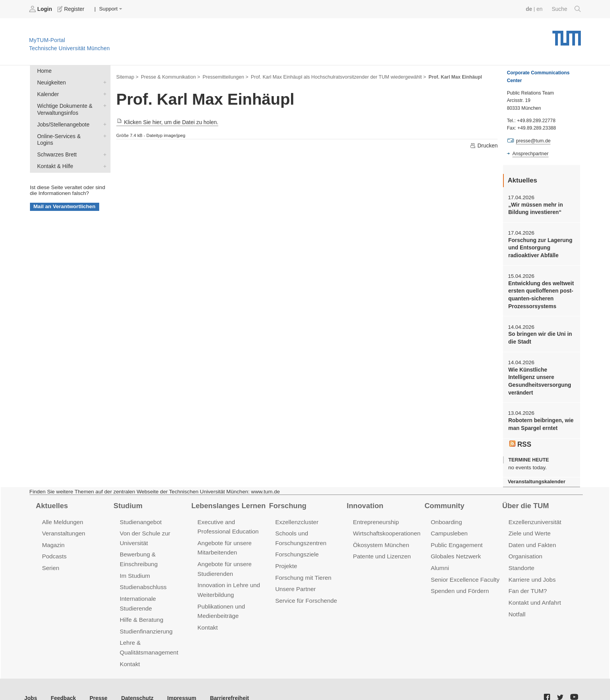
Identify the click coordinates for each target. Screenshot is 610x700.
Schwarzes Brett (103, 145)
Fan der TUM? (527, 585)
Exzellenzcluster (296, 517)
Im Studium (135, 569)
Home (44, 71)
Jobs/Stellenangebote (103, 123)
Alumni (440, 562)
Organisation (525, 551)
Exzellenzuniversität (534, 517)
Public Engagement (456, 539)
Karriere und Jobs (531, 573)
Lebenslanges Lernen (228, 501)
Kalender (103, 93)
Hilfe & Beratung (141, 603)
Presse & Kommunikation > (169, 76)
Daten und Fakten (532, 539)
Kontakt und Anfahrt (534, 596)
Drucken (484, 145)
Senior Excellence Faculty (464, 573)
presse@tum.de (533, 140)
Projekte (286, 560)
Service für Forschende (305, 594)
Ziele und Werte (529, 528)
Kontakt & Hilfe (103, 156)
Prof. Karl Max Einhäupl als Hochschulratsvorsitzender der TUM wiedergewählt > (333, 76)
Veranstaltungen (63, 528)
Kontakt (130, 646)
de (530, 9)
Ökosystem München (380, 539)
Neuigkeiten (103, 82)
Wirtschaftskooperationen (386, 528)
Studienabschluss (143, 581)
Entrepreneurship (375, 517)
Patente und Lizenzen (381, 551)
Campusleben (449, 528)
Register (71, 9)
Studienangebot (140, 517)
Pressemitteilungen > (223, 76)
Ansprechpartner (530, 153)
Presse (97, 680)
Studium (128, 501)
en (540, 9)
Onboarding (446, 517)
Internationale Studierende (154, 592)
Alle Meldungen (62, 517)
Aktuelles (51, 501)
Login (41, 9)
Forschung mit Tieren (302, 571)
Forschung (287, 501)
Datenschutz (134, 680)
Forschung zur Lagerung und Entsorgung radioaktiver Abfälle (539, 247)
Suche (567, 9)
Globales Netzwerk (455, 551)
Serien (50, 562)
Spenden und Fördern (459, 585)
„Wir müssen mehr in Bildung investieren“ (535, 208)
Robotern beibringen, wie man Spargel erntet (540, 421)
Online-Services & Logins (103, 134)
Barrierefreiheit (224, 680)
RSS (520, 440)
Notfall (517, 607)
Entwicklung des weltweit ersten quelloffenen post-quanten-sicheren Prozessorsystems (540, 293)
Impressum (178, 680)
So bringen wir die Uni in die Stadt (539, 335)
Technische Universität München (567, 35)
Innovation (364, 501)
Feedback (62, 680)
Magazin (53, 539)
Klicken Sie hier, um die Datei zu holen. (166, 122)
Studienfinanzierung (145, 615)
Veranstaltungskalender (536, 477)
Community (444, 501)
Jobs (31, 680)
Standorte (521, 562)
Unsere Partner (295, 583)
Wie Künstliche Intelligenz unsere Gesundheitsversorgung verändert (541, 378)
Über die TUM (525, 501)
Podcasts (54, 551)
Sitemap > (127, 76)
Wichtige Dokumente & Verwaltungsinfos (103, 104)
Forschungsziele (296, 549)
